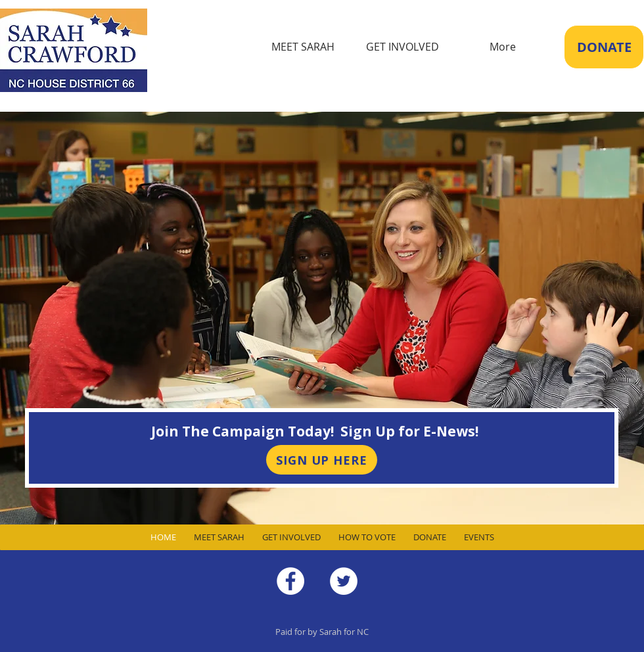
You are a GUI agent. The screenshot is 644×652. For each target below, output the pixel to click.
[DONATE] (604, 47)
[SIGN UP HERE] (322, 460)
